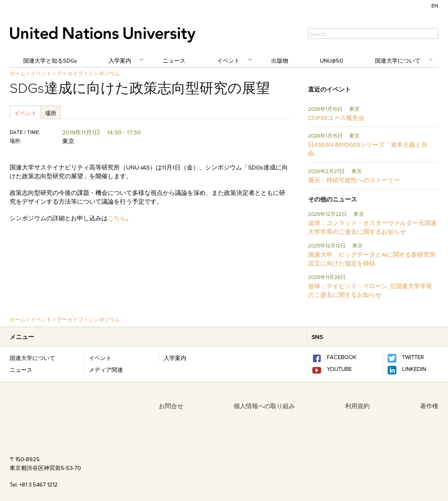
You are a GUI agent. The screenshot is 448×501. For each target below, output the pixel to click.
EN (435, 5)
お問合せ (171, 406)
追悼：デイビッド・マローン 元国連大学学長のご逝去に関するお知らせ (370, 290)
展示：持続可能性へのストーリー (354, 180)
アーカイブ (70, 73)
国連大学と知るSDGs (50, 60)
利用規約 (357, 406)
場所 (51, 113)
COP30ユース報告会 (336, 118)
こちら (117, 218)
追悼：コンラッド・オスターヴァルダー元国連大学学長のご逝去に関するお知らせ (372, 227)
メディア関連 (106, 370)
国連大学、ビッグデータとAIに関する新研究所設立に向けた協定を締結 (372, 259)
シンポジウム (104, 73)
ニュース (174, 60)
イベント (228, 60)
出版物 (280, 60)
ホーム (17, 73)
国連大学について (398, 60)
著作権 (429, 406)
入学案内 (120, 60)
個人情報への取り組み (264, 406)
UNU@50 (331, 60)
